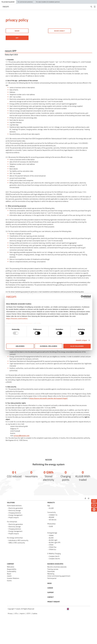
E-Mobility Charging (54, 554)
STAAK (51, 545)
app (17, 38)
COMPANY (11, 564)
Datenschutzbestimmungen (22, 323)
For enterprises (12, 522)
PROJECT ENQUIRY (54, 602)
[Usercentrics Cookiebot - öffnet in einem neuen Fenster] (82, 297)
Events (9, 581)
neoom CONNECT (60, 31)
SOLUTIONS (11, 502)
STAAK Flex (53, 547)
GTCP (28, 613)
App (49, 506)
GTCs (16, 613)
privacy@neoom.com (22, 436)
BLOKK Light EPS (55, 542)
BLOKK (51, 538)
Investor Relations (13, 578)
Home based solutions (14, 506)
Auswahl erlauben (48, 346)
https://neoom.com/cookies (17, 318)
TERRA (51, 535)
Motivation (11, 567)
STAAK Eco (52, 549)
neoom (9, 576)
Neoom (17, 31)
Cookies (35, 613)
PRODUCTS (51, 502)
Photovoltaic (52, 524)
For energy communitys (15, 538)
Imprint (22, 613)
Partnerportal (52, 578)
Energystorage (52, 533)
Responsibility (12, 569)
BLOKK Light (53, 540)
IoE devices (53, 520)
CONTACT (50, 597)
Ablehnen (20, 346)
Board (9, 574)
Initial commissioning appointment (59, 576)
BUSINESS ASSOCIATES (55, 564)
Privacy (10, 613)
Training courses (53, 569)
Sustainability (12, 571)
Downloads (51, 571)
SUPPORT (51, 592)
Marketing (51, 574)
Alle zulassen (77, 346)
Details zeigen (82, 340)
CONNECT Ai (53, 515)
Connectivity (52, 512)
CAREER (50, 588)
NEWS (50, 583)
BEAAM (51, 517)
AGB (38, 323)
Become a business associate (57, 567)
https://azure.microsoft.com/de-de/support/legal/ (48, 398)
